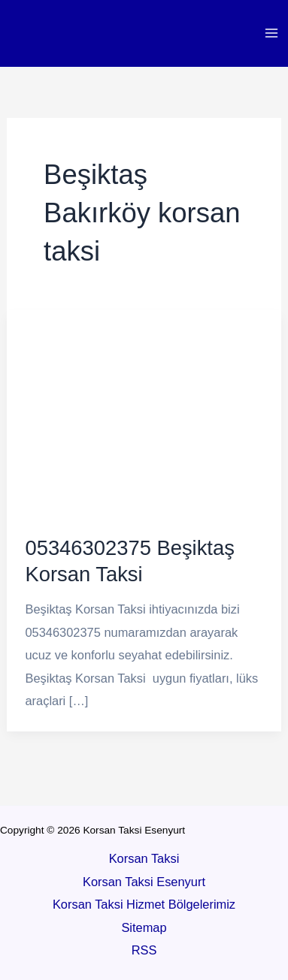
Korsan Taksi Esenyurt (144, 882)
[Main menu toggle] (271, 33)
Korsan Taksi (144, 858)
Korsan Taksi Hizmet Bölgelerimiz (144, 904)
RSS (144, 950)
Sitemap (144, 927)
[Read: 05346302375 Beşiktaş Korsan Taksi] (144, 412)
